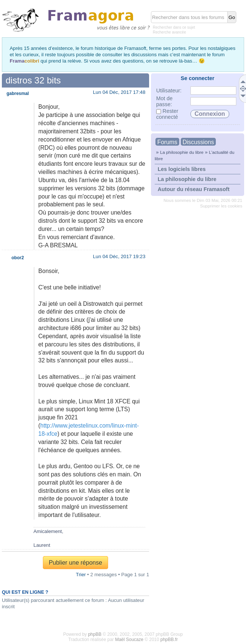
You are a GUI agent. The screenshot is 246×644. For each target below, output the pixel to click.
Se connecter (198, 78)
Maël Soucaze (129, 640)
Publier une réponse (75, 563)
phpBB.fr (169, 640)
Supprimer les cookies (221, 206)
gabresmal (18, 93)
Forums (167, 142)
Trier (81, 575)
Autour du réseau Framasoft (194, 189)
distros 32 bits (33, 80)
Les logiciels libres (182, 169)
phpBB (95, 634)
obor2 (18, 258)
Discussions (198, 142)
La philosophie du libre (182, 152)
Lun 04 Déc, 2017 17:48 (119, 92)
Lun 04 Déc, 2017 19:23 (119, 256)
